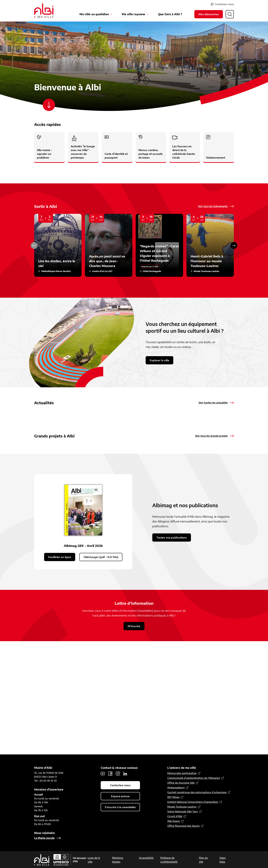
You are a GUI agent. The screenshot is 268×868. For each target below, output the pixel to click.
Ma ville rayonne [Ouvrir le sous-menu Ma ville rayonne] (133, 14)
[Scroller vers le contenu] (49, 105)
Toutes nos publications (172, 650)
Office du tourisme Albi (181, 783)
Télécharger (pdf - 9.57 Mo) (101, 670)
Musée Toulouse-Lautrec (182, 807)
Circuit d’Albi (175, 816)
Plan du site (203, 860)
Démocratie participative (182, 773)
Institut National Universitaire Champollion (193, 802)
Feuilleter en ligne (60, 670)
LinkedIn (125, 774)
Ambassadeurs (176, 788)
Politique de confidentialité (169, 860)
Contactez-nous (224, 4)
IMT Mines (173, 797)
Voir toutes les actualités (213, 403)
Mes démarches (209, 14)
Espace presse (120, 796)
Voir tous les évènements (213, 206)
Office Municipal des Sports (183, 826)
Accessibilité (146, 858)
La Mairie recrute (44, 838)
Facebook (110, 774)
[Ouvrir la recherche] (230, 14)
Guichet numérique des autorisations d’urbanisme (197, 792)
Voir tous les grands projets (211, 506)
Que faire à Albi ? (170, 14)
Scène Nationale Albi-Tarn (183, 811)
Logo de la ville (94, 860)
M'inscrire (134, 739)
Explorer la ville (159, 360)
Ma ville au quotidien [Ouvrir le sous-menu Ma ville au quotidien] (94, 14)
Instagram (118, 774)
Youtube (103, 774)
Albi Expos (174, 821)
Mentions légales (118, 860)
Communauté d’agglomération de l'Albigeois (194, 778)
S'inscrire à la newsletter (120, 807)
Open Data (223, 860)
